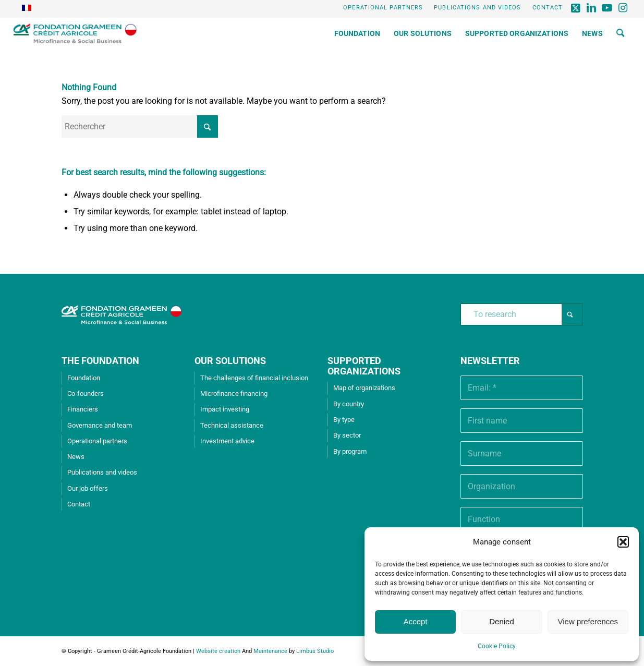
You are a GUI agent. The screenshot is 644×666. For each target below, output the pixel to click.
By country (349, 404)
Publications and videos (477, 8)
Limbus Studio (315, 651)
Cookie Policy (497, 646)
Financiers (83, 409)
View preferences (588, 621)
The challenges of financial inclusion (254, 378)
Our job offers (88, 488)
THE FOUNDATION (100, 361)
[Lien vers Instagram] (623, 8)
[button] (623, 542)
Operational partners (383, 8)
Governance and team (100, 425)
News (76, 457)
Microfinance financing (234, 393)
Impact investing (225, 409)
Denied (502, 621)
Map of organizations (364, 388)
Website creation (218, 651)
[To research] (522, 314)
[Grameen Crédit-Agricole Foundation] (75, 33)
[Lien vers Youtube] (607, 8)
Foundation (84, 378)
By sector (347, 435)
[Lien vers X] (576, 8)
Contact (548, 8)
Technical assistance (232, 425)
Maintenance (270, 651)
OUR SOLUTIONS (230, 361)
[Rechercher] (621, 33)
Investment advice (227, 441)
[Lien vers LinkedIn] (592, 8)
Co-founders (86, 393)
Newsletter (490, 361)
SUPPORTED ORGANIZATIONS (364, 366)
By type (344, 420)
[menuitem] (383, 8)
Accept (416, 621)
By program (350, 451)
